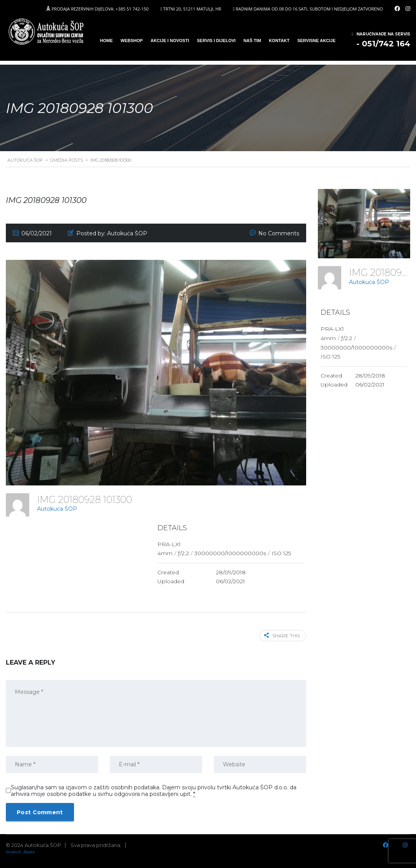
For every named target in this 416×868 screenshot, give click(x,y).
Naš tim (252, 41)
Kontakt (279, 41)
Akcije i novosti (170, 41)
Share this (282, 636)
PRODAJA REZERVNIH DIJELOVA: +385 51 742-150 (100, 9)
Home (107, 41)
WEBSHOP (132, 41)
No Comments (279, 233)
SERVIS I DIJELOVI (216, 41)
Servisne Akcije (316, 41)
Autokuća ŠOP (57, 509)
